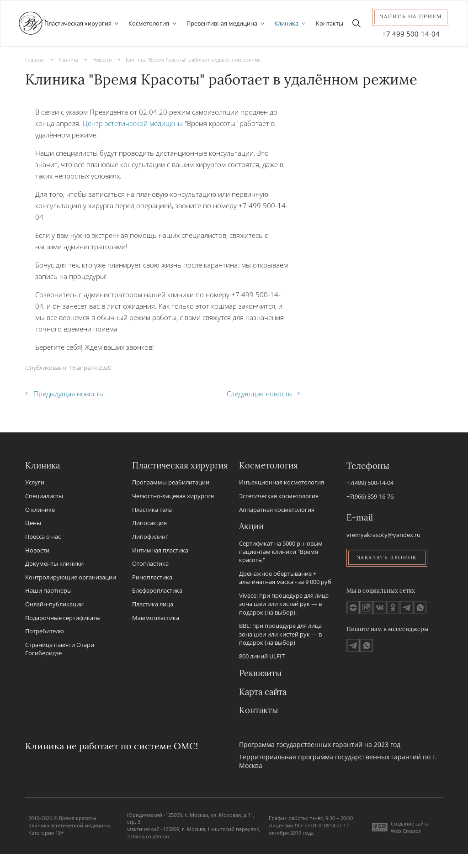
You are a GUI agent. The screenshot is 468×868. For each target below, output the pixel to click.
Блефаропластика (157, 603)
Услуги (35, 483)
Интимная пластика (160, 563)
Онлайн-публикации (54, 605)
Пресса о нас (43, 537)
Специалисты (44, 497)
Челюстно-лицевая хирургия (173, 509)
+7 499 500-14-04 (411, 34)
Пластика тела (152, 522)
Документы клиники (54, 564)
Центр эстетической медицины (133, 123)
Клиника (69, 60)
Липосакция (149, 536)
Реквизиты (261, 682)
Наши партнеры (48, 591)
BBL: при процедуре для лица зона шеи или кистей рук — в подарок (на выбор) (280, 639)
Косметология (269, 466)
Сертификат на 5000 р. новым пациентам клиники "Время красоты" (281, 557)
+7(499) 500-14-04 (370, 483)
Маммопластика (156, 631)
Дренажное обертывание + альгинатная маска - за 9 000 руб (285, 583)
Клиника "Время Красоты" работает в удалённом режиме (193, 60)
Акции (252, 531)
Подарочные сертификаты (63, 618)
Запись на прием (411, 16)
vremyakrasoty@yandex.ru (383, 535)
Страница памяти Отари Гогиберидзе (60, 650)
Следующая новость (263, 394)
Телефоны (368, 466)
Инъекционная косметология (282, 483)
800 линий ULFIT (262, 661)
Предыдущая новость (64, 394)
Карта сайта (264, 705)
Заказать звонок (388, 558)
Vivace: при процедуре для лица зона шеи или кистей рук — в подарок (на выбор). (284, 609)
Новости (102, 60)
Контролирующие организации (71, 578)
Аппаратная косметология (277, 510)
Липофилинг (150, 549)
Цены (33, 524)
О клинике (40, 510)
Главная (35, 60)
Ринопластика (152, 590)
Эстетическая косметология (279, 497)
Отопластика (150, 576)
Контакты (330, 23)
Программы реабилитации (171, 495)
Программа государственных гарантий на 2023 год (320, 759)
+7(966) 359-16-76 (370, 497)
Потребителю (45, 632)
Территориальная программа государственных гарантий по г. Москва (338, 775)
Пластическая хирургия (161, 472)
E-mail (360, 518)
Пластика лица (153, 617)
